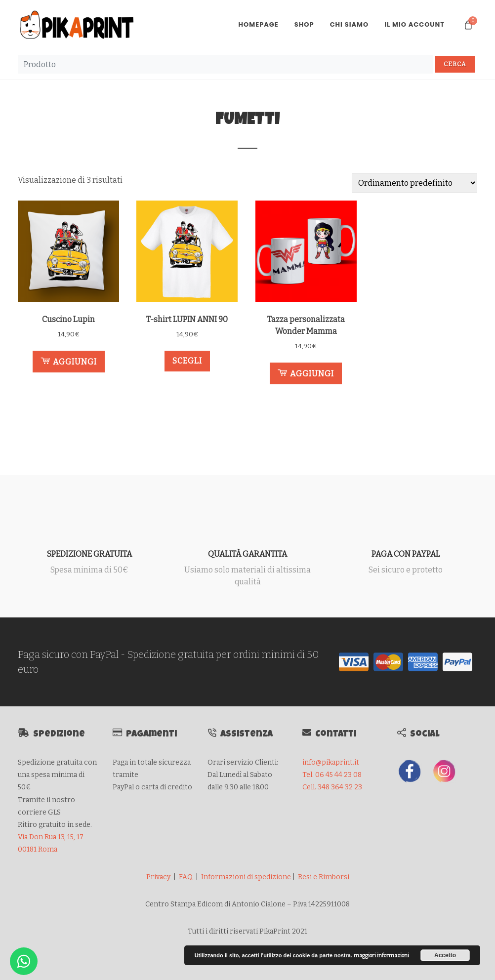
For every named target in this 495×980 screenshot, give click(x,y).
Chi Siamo (350, 24)
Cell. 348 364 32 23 (332, 787)
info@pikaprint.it (331, 762)
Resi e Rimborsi (324, 877)
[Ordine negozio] (414, 183)
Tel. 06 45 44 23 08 (332, 775)
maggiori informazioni (381, 956)
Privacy (158, 877)
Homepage (258, 24)
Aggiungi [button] (69, 361)
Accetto (445, 955)
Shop (304, 24)
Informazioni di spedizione (246, 877)
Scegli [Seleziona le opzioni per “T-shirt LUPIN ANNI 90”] (187, 361)
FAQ (186, 877)
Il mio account (414, 24)
